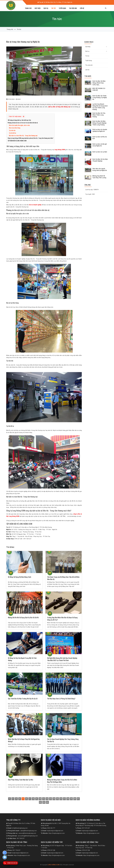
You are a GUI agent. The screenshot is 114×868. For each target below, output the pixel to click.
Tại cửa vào (12, 130)
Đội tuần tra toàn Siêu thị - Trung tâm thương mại (23, 135)
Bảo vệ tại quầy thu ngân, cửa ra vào (19, 125)
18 (68, 799)
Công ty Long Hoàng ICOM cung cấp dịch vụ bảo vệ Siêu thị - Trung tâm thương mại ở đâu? (31, 138)
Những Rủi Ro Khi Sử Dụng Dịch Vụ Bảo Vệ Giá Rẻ (23, 617)
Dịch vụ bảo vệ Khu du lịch (100, 138)
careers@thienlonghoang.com (22, 833)
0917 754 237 (14, 850)
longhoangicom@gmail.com (53, 831)
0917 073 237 (83, 828)
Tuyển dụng (62, 8)
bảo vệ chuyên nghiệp (35, 205)
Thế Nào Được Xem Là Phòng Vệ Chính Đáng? (61, 699)
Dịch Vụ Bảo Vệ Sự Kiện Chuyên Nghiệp (100, 160)
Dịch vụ (96, 51)
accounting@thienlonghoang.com (23, 836)
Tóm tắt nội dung (16, 117)
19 (71, 799)
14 (54, 799)
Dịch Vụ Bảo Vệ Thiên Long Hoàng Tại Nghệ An (100, 98)
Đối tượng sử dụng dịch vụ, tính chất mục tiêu (19, 120)
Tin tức (53, 8)
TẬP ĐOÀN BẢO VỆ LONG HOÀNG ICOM (17, 141)
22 (40, 802)
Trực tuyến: (90, 194)
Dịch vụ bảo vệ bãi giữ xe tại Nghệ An (100, 145)
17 (64, 799)
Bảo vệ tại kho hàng (15, 128)
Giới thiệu (96, 47)
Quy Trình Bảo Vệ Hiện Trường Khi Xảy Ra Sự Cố (23, 699)
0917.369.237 (16, 838)
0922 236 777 (49, 828)
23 (44, 802)
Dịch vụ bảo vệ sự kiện (100, 152)
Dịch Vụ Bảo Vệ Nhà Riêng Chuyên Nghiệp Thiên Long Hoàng (99, 123)
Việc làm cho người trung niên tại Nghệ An (100, 169)
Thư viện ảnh (73, 8)
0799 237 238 (49, 850)
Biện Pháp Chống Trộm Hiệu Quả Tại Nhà (21, 780)
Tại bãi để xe (13, 133)
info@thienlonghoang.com (18, 828)
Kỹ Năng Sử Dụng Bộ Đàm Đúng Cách (20, 577)
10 (40, 799)
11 (44, 799)
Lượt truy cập (92, 190)
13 (50, 799)
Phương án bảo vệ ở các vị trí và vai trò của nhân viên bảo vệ (23, 123)
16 (61, 799)
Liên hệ (82, 8)
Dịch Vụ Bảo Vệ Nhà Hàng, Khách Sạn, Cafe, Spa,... (99, 83)
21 (78, 799)
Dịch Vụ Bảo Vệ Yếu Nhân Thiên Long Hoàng (99, 115)
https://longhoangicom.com (54, 833)
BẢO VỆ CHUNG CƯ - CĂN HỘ (99, 89)
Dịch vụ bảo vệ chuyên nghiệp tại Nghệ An (100, 130)
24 (47, 802)
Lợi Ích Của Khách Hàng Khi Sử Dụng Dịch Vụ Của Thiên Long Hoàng (100, 107)
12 (47, 799)
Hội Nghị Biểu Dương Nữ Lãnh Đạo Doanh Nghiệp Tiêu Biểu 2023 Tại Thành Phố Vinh (62, 659)
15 (57, 799)
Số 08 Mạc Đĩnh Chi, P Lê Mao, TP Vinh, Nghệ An (56, 2)
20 (75, 799)
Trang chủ (28, 8)
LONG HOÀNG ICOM (54, 865)
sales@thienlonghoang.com (22, 831)
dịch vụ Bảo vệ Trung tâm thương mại (59, 107)
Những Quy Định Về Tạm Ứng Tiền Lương (99, 177)
